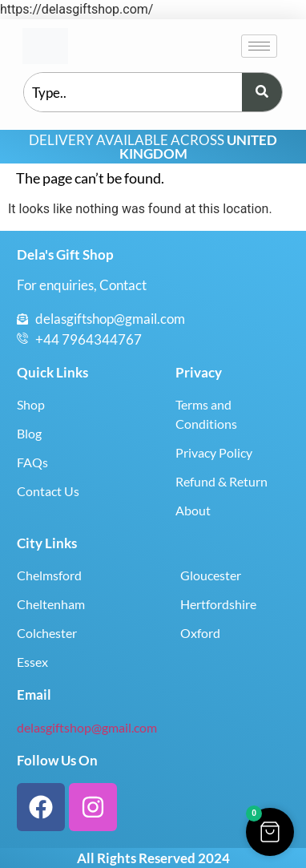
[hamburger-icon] (259, 46)
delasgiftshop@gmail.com (87, 727)
